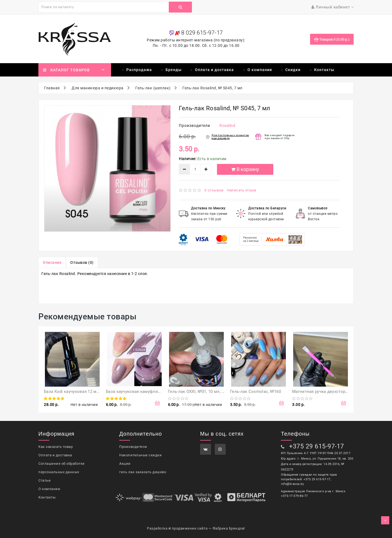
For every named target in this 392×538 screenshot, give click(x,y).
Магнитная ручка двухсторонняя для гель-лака (339, 392)
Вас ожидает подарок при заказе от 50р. (280, 137)
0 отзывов (214, 190)
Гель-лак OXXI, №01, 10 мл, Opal (199, 392)
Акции (125, 464)
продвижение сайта (190, 528)
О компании (260, 70)
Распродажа (139, 70)
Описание (52, 262)
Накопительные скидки (140, 455)
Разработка (157, 528)
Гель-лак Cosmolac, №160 (255, 392)
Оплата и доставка (214, 70)
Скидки (293, 70)
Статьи (45, 480)
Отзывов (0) (82, 262)
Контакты (324, 70)
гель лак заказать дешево (143, 472)
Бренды (174, 70)
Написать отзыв (241, 190)
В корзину (245, 169)
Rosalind (227, 126)
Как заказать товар (56, 447)
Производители (133, 447)
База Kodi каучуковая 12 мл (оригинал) (83, 392)
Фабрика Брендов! (229, 528)
